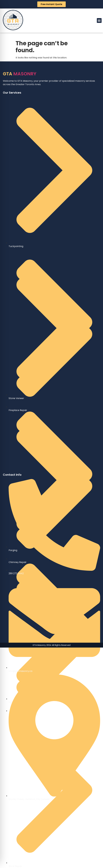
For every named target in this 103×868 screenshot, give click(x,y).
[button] (99, 20)
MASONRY (20, 74)
